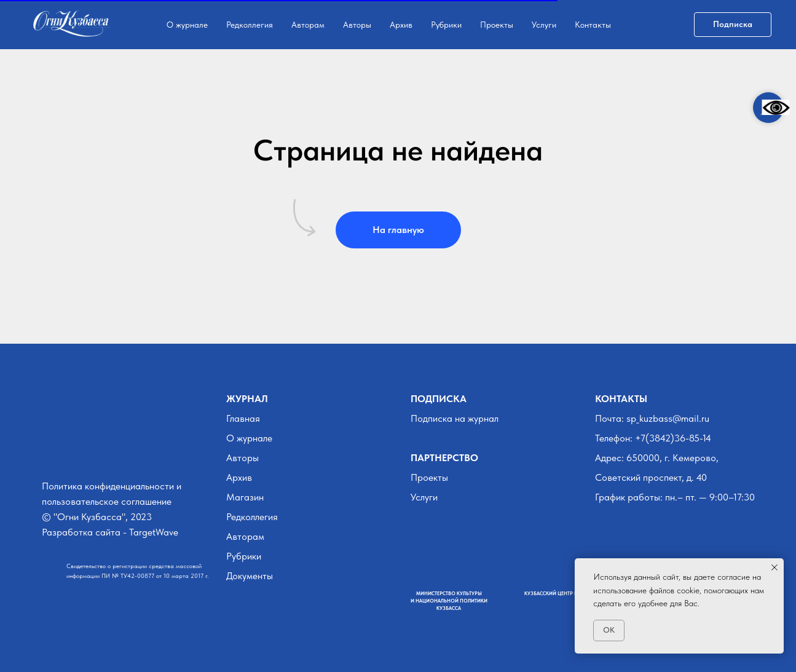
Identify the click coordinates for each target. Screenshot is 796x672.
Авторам (308, 25)
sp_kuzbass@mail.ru (668, 418)
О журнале (187, 25)
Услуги (544, 25)
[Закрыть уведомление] (774, 567)
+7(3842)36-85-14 (673, 438)
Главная (243, 418)
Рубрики (446, 25)
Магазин (245, 497)
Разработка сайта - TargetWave (110, 532)
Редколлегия (250, 25)
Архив (401, 25)
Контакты (593, 25)
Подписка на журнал (455, 418)
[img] (49, 455)
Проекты (497, 25)
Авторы (357, 25)
